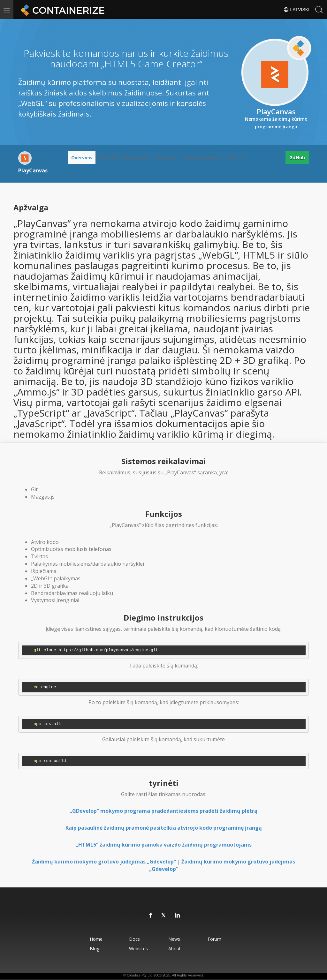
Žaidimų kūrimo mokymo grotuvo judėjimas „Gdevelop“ (104, 862)
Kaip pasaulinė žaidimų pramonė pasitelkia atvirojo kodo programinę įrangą (164, 828)
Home (96, 939)
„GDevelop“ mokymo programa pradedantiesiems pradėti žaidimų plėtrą (163, 811)
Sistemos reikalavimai (124, 158)
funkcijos (166, 158)
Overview (82, 158)
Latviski (296, 10)
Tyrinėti (237, 158)
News (174, 939)
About (175, 949)
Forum (214, 939)
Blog (95, 949)
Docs (134, 939)
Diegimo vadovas (202, 158)
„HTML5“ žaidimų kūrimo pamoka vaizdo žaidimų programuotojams (164, 845)
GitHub (297, 158)
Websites (138, 949)
